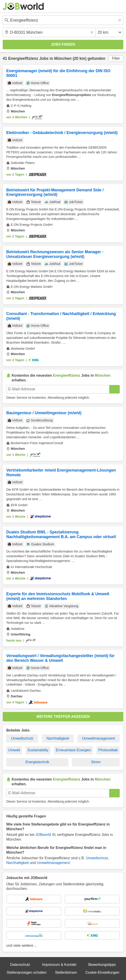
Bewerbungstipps (102, 965)
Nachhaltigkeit (58, 738)
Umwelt (14, 750)
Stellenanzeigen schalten (27, 972)
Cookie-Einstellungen (102, 972)
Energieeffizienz (23, 58)
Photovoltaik (108, 750)
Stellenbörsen (66, 972)
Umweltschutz (22, 738)
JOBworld (43, 835)
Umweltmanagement (99, 738)
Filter (116, 58)
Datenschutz (20, 965)
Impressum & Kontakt (59, 965)
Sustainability (38, 750)
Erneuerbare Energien (73, 750)
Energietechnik (37, 762)
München (63, 58)
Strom (96, 762)
